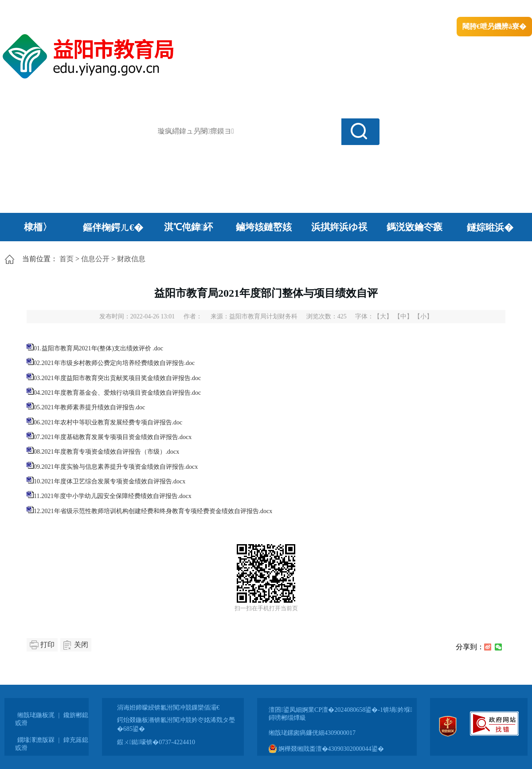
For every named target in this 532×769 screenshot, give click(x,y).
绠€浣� (418, 9)
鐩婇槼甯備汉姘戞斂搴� (187, 9)
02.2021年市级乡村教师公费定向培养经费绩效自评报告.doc (114, 363)
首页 (66, 259)
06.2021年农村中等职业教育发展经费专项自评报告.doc (108, 422)
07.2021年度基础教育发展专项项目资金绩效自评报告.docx (113, 437)
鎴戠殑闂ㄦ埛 (380, 9)
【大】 (383, 316)
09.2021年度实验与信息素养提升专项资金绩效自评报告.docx (116, 467)
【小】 (423, 316)
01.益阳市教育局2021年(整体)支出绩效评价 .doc (98, 348)
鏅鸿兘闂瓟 (455, 9)
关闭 (81, 645)
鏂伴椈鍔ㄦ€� (113, 228)
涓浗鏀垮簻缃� (25, 9)
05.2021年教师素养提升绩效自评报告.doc (89, 407)
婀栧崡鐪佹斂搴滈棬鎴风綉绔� (100, 9)
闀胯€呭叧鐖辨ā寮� (494, 26)
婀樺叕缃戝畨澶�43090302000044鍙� (326, 749)
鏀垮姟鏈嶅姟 (264, 227)
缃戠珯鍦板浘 (36, 715)
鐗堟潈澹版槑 (36, 740)
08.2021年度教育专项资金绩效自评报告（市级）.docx (106, 452)
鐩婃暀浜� (490, 228)
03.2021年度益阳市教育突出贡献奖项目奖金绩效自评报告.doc (117, 378)
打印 (47, 645)
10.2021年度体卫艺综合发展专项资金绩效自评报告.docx (110, 481)
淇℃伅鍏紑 (189, 227)
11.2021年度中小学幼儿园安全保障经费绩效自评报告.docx (113, 496)
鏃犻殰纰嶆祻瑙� (505, 9)
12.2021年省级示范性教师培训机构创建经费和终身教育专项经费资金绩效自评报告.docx (153, 511)
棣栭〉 (38, 227)
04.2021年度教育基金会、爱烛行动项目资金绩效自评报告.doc (117, 393)
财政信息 (131, 259)
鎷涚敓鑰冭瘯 (415, 227)
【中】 (403, 316)
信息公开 (95, 259)
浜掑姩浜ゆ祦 (339, 227)
